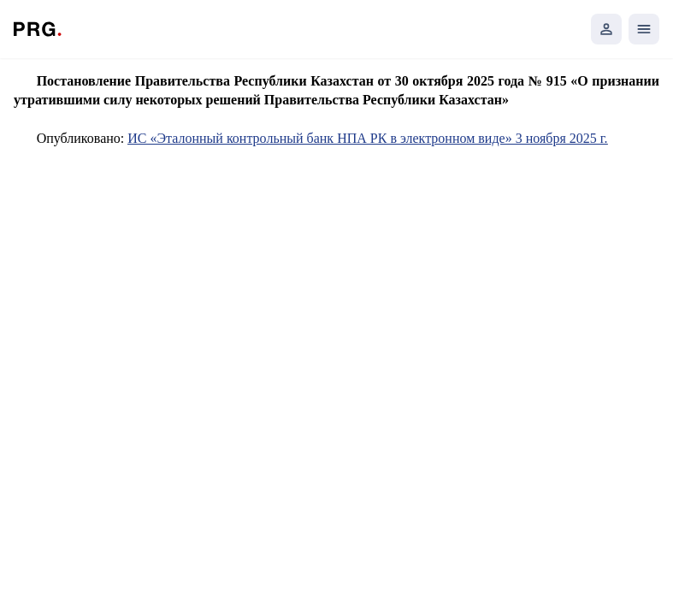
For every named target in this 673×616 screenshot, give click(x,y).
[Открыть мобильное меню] (644, 29)
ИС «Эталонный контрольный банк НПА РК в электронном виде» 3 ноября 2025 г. (367, 138)
